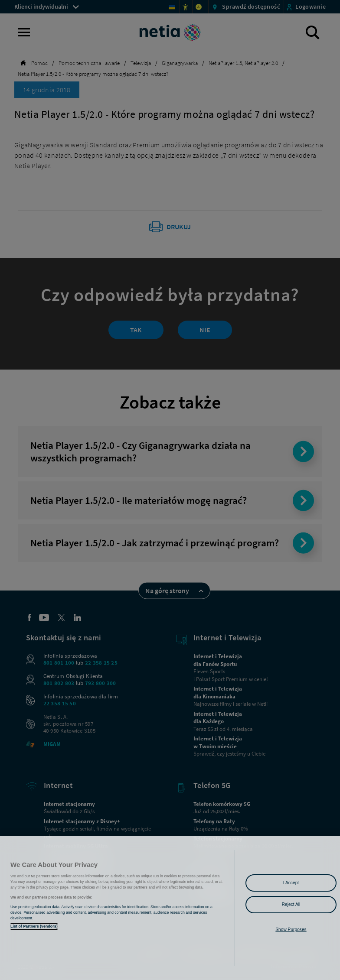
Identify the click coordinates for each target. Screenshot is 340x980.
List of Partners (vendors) (34, 926)
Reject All (291, 904)
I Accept (291, 883)
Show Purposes (291, 930)
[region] (170, 908)
